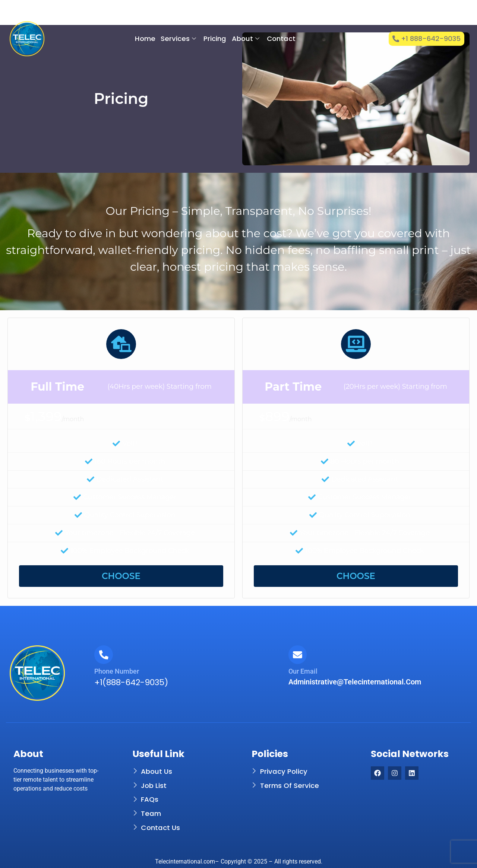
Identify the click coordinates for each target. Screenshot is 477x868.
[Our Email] (298, 655)
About (245, 39)
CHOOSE (121, 576)
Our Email (303, 671)
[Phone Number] (104, 655)
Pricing (215, 39)
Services (178, 39)
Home (145, 39)
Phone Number (117, 671)
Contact (281, 39)
